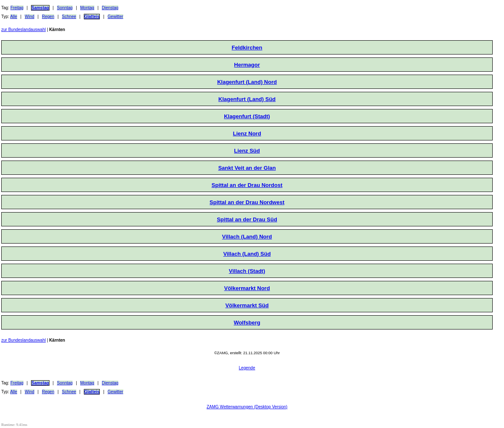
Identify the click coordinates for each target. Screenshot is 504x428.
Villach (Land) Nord (247, 237)
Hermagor (247, 65)
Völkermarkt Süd (247, 305)
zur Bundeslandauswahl (23, 30)
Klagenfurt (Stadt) (247, 116)
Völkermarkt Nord (247, 288)
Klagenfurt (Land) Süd (247, 99)
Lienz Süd (247, 151)
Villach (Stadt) (247, 271)
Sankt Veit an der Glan (247, 168)
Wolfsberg (247, 323)
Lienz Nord (247, 134)
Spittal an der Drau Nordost (247, 185)
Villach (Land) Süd (247, 254)
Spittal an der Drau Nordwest (247, 202)
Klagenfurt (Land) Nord (247, 82)
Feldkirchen (247, 48)
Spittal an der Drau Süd (247, 219)
